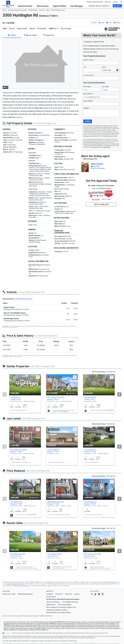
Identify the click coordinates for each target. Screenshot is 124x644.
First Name (87, 87)
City (85, 67)
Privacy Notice (106, 147)
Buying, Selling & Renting (95, 2)
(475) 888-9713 (64, 412)
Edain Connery (97, 164)
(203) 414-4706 (96, 168)
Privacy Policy (51, 597)
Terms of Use (96, 147)
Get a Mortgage (77, 6)
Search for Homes (26, 6)
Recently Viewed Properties (99, 6)
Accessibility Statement (70, 602)
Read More (19, 117)
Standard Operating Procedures (57, 610)
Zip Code (88, 75)
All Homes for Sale (9, 594)
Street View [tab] (49, 35)
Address (88, 60)
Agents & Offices (60, 6)
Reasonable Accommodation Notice (59, 613)
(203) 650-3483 (110, 410)
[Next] (119, 394)
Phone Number (88, 101)
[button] (117, 6)
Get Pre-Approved (101, 204)
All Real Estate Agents (25, 594)
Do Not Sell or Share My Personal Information (63, 599)
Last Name (106, 87)
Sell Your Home (43, 6)
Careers (116, 2)
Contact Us (59, 594)
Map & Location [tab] (30, 35)
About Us (108, 2)
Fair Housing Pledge (65, 605)
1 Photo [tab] (12, 35)
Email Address (88, 94)
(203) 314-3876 (33, 515)
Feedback (50, 594)
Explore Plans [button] (104, 633)
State (104, 67)
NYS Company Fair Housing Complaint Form (61, 607)
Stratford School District (24, 299)
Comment (87, 108)
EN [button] (121, 2)
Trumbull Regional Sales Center (15, 584)
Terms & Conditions (53, 602)
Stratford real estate (22, 586)
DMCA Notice (51, 605)
